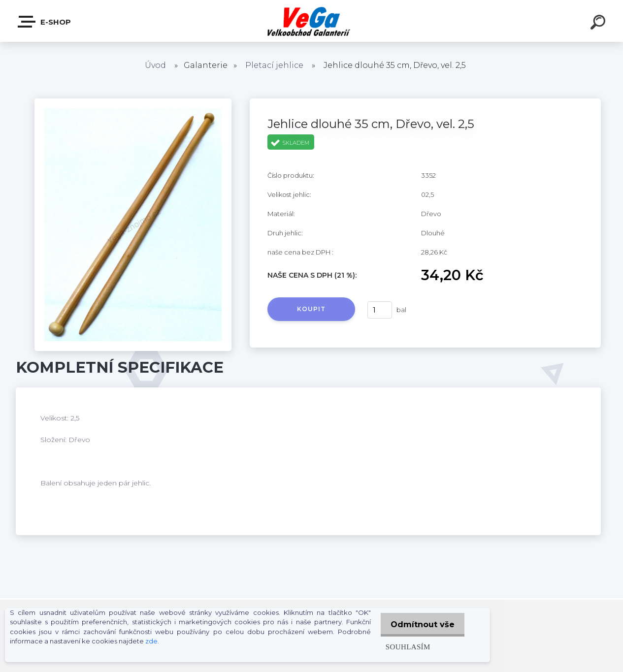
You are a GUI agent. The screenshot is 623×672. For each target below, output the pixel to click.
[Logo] (311, 21)
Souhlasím (404, 647)
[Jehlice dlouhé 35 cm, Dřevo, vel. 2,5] (133, 102)
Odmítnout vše (421, 624)
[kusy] (380, 310)
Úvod (155, 65)
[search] (599, 24)
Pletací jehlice (274, 65)
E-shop (45, 22)
